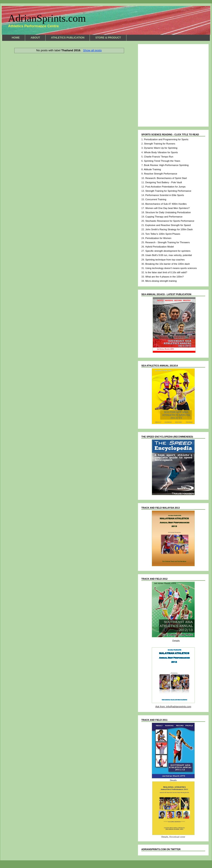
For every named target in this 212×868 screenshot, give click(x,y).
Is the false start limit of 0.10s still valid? (166, 272)
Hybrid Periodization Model (160, 247)
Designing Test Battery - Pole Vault (164, 182)
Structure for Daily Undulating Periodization (168, 212)
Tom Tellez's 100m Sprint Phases (163, 234)
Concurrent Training (156, 199)
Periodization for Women (158, 238)
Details (176, 641)
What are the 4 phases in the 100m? (165, 277)
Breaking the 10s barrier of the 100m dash (168, 264)
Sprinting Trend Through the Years (162, 161)
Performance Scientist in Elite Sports (165, 195)
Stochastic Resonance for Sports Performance (170, 221)
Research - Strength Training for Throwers (168, 242)
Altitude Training (152, 169)
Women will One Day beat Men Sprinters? (168, 208)
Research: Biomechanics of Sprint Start (166, 178)
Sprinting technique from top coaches (165, 260)
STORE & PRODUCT (108, 38)
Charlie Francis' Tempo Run (158, 157)
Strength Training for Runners (160, 144)
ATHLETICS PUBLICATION (68, 38)
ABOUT (35, 38)
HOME (16, 38)
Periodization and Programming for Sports (166, 139)
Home (69, 61)
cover (183, 837)
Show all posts (92, 50)
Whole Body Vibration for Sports (161, 152)
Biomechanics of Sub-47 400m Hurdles (166, 204)
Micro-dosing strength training (161, 281)
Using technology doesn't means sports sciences (171, 268)
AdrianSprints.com (47, 18)
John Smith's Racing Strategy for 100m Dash (169, 229)
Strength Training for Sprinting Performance (168, 191)
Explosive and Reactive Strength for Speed (168, 225)
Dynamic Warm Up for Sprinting (161, 148)
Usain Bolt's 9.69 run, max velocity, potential (169, 255)
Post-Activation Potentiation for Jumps (165, 187)
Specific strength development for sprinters (168, 251)
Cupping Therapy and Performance (164, 217)
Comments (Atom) (47, 66)
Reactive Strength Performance (160, 174)
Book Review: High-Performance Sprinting (166, 165)
